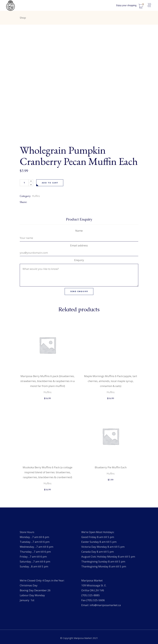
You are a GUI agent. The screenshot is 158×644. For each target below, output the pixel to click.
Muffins (36, 196)
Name (79, 231)
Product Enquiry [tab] (79, 219)
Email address (79, 245)
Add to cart (50, 183)
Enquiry (79, 260)
